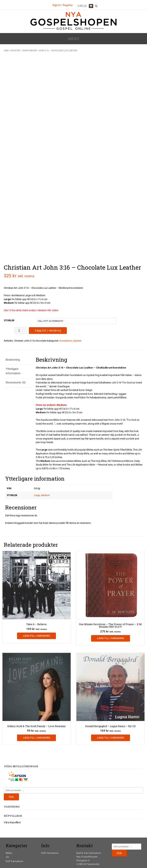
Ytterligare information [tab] (13, 343)
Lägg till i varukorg (48, 302)
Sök (11, 768)
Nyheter (15, 51)
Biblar (9, 824)
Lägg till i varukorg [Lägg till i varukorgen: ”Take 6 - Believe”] (36, 607)
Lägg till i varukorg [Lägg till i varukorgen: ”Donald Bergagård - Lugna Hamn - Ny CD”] (111, 709)
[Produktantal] (21, 302)
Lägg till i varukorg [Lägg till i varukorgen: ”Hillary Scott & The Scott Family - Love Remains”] (36, 709)
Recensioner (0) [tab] (16, 354)
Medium (45, 467)
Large (37, 467)
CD (7, 829)
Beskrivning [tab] (13, 331)
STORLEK (9, 292)
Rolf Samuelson (14, 833)
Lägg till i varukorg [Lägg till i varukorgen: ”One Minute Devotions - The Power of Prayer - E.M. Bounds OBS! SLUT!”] (111, 610)
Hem (6, 51)
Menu (74, 39)
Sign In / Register (63, 5)
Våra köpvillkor (12, 794)
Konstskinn (66, 312)
